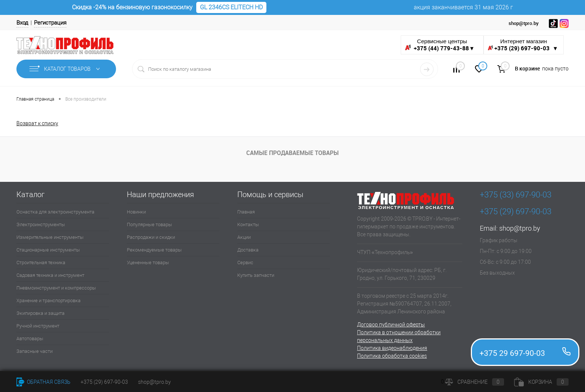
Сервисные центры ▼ (440, 45)
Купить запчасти (256, 275)
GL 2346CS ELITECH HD (231, 7)
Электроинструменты (41, 225)
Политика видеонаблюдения (392, 348)
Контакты (248, 225)
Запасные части (35, 351)
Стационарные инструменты (48, 250)
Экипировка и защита (40, 313)
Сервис (245, 263)
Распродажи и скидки (151, 237)
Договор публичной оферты (391, 325)
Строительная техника (41, 263)
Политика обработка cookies (392, 356)
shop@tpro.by (520, 228)
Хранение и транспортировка (49, 301)
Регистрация (50, 23)
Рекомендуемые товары (154, 250)
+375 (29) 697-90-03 (104, 382)
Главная (246, 212)
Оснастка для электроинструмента (55, 212)
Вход (22, 23)
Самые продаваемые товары (292, 153)
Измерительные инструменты (50, 237)
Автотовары (30, 339)
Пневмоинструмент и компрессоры (56, 288)
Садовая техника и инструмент (50, 275)
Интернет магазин (524, 45)
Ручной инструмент (38, 326)
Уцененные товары (148, 263)
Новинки (136, 212)
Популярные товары (149, 225)
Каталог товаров (66, 69)
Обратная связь (43, 382)
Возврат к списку (37, 123)
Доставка (248, 250)
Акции (244, 237)
